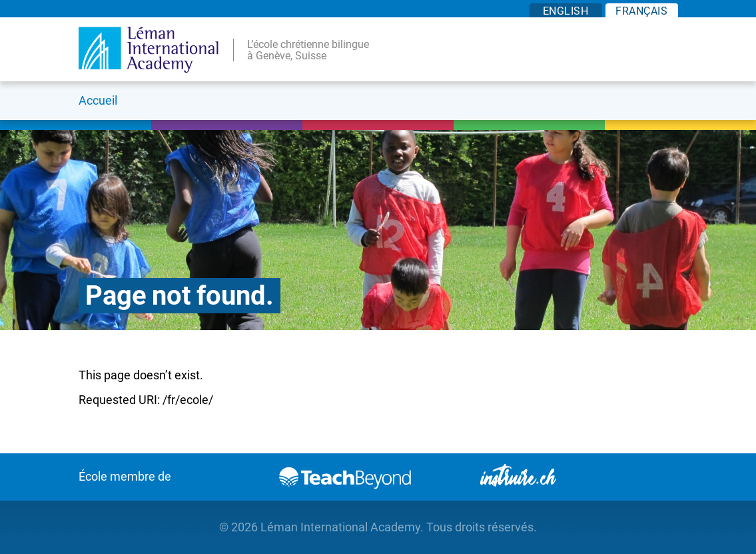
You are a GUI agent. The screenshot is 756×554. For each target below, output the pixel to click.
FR (641, 11)
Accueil (98, 101)
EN (566, 11)
